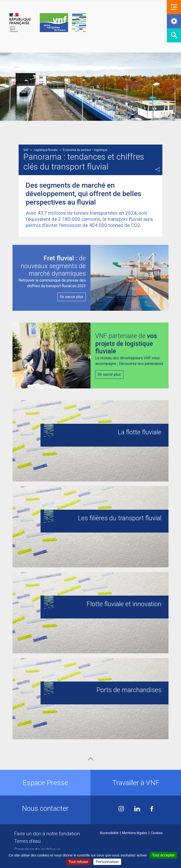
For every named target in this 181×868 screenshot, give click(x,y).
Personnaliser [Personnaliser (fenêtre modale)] (107, 862)
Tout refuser (78, 862)
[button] (174, 7)
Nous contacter (45, 808)
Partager (158, 170)
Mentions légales (135, 833)
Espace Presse (45, 783)
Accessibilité (109, 833)
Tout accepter (163, 855)
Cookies (157, 833)
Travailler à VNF (136, 783)
